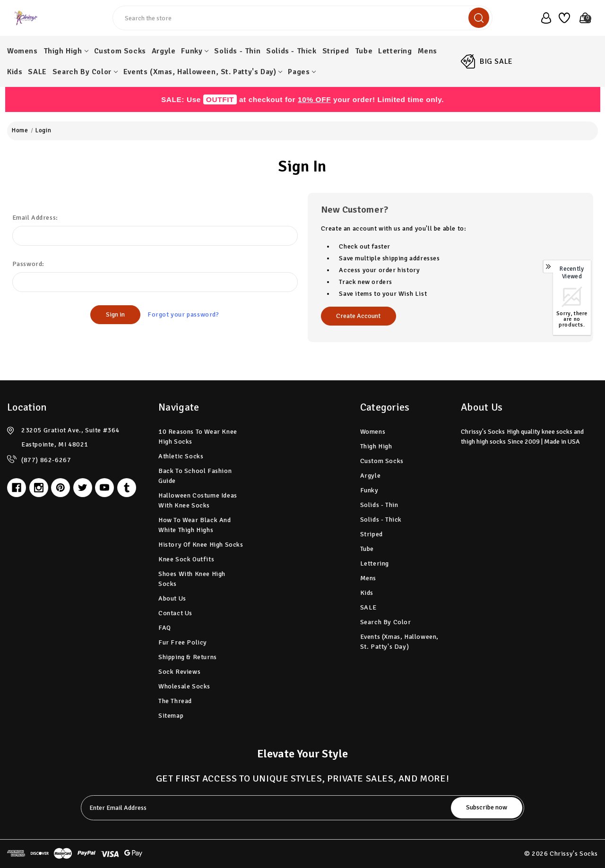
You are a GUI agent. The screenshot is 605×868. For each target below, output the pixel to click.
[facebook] (17, 488)
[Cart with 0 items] (583, 18)
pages (302, 72)
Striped (336, 51)
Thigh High (66, 51)
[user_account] (543, 18)
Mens (428, 51)
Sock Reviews (179, 672)
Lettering (395, 51)
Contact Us (175, 613)
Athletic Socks (181, 456)
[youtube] (104, 488)
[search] (479, 18)
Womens (22, 51)
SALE (37, 72)
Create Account (358, 316)
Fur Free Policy (183, 642)
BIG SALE (496, 61)
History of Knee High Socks (201, 545)
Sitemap (171, 716)
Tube (364, 51)
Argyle (164, 51)
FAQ (165, 628)
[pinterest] (60, 488)
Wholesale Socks (184, 686)
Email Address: (35, 218)
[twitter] (83, 488)
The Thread (175, 701)
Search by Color (85, 72)
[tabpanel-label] (267, 808)
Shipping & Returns (188, 657)
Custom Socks (120, 51)
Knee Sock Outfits (186, 559)
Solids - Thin (237, 51)
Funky (195, 51)
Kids (15, 72)
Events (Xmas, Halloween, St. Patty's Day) (203, 72)
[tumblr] (127, 488)
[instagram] (39, 488)
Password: (28, 264)
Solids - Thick (291, 51)
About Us (172, 598)
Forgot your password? (183, 314)
